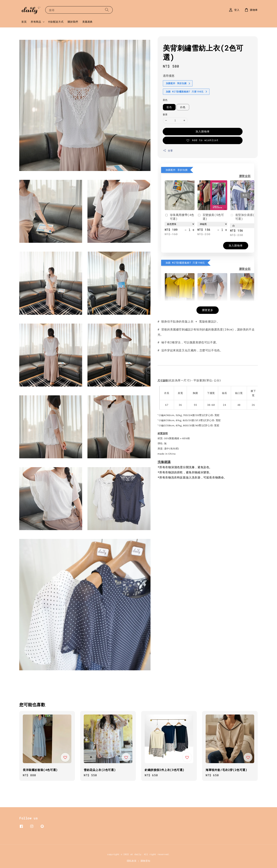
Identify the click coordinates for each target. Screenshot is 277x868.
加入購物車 (203, 131)
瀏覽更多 (208, 310)
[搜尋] (107, 10)
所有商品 (36, 22)
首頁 (24, 22)
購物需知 (145, 861)
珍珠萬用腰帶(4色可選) (179, 217)
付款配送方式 (56, 22)
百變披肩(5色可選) (211, 217)
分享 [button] (168, 151)
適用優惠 (169, 76)
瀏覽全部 (245, 176)
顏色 (165, 100)
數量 (165, 114)
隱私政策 (132, 861)
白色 (183, 107)
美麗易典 (87, 22)
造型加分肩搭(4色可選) (245, 217)
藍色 (169, 107)
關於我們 (73, 22)
